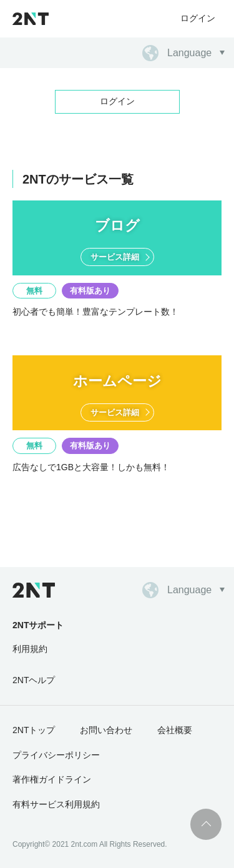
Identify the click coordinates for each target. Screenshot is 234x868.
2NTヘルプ (34, 680)
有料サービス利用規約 (56, 804)
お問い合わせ (106, 730)
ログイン (198, 18)
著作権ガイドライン (52, 779)
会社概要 (175, 730)
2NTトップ (34, 730)
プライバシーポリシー (56, 755)
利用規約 (30, 649)
